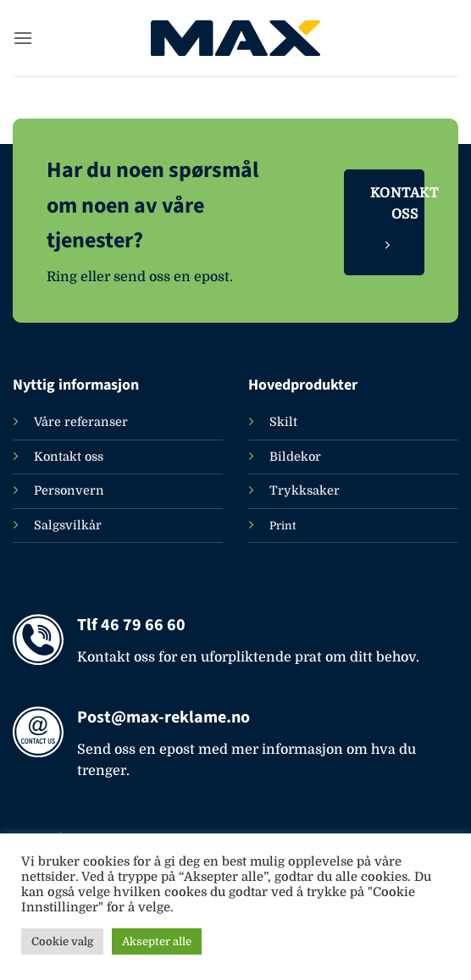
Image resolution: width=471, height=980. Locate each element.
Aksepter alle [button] (157, 941)
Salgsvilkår (68, 525)
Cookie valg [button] (62, 941)
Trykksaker (305, 490)
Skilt (283, 422)
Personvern (69, 490)
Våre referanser (81, 422)
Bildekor (295, 457)
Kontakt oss (69, 457)
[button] (23, 38)
